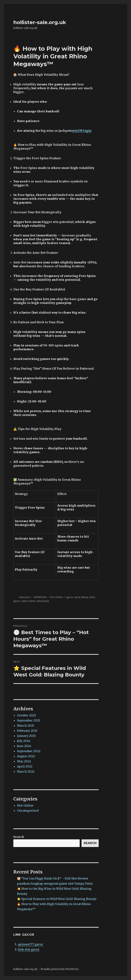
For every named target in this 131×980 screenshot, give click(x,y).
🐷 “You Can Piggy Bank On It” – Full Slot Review (53, 878)
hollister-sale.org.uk (40, 22)
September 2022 (29, 751)
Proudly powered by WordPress (60, 969)
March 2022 (26, 771)
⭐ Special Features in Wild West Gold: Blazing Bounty (57, 899)
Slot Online (56, 597)
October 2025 (26, 715)
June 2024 (24, 746)
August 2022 (26, 756)
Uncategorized (28, 811)
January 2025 (26, 736)
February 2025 (27, 731)
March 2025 (26, 726)
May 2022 (24, 761)
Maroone (24, 597)
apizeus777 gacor (30, 944)
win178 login (82, 131)
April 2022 (25, 766)
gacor (70, 597)
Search (19, 837)
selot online (28, 601)
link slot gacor (29, 949)
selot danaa (81, 597)
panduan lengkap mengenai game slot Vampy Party (55, 883)
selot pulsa (43, 601)
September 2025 (29, 720)
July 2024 (24, 741)
